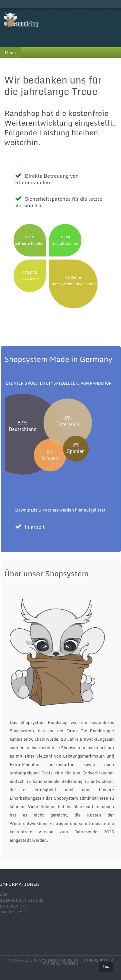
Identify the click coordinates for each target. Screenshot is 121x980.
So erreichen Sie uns (22, 900)
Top (106, 966)
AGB (4, 895)
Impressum (11, 912)
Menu (10, 52)
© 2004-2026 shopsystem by (43, 960)
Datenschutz (13, 906)
